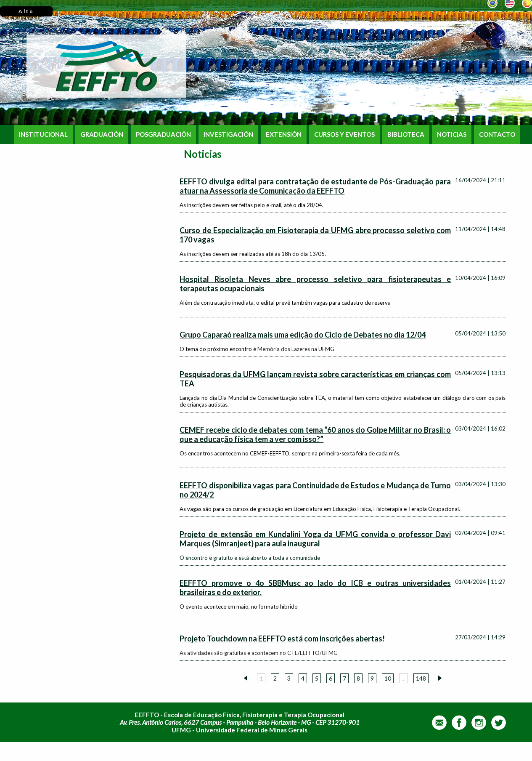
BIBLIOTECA (406, 134)
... (404, 678)
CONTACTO (497, 134)
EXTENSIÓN (284, 134)
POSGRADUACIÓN (163, 134)
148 (421, 678)
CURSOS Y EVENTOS (344, 134)
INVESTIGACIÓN (228, 134)
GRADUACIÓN (102, 134)
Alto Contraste (26, 12)
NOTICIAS (452, 134)
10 (388, 678)
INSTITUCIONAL (43, 134)
